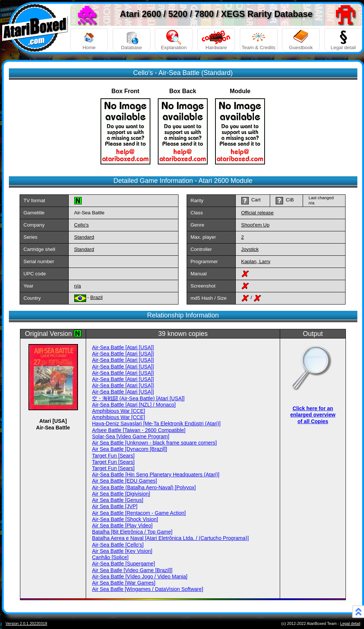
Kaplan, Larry (256, 261)
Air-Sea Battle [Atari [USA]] (123, 347)
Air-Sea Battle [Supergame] (123, 564)
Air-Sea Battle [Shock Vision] (125, 519)
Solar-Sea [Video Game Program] (131, 436)
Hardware (216, 40)
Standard (84, 237)
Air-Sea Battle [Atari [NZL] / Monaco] (134, 405)
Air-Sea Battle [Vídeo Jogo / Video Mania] (140, 577)
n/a (78, 286)
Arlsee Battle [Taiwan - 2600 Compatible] (139, 430)
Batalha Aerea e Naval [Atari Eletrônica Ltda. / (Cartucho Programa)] (170, 538)
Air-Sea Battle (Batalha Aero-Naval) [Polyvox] (144, 487)
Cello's (82, 225)
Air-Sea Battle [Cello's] (118, 545)
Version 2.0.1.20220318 (26, 623)
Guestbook (301, 40)
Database (132, 40)
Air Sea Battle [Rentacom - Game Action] (139, 513)
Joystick (250, 249)
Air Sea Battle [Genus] (118, 500)
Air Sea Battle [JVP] (115, 506)
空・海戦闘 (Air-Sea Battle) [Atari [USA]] (138, 398)
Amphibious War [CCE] (118, 411)
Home (89, 40)
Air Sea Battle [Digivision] (121, 494)
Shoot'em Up (256, 225)
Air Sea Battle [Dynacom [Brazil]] (130, 449)
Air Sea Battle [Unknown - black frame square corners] (154, 443)
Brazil (96, 297)
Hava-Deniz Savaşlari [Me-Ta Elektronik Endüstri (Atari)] (156, 424)
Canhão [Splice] (110, 557)
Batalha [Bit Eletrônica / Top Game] (132, 532)
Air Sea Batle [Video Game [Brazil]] (132, 570)
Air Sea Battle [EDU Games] (125, 481)
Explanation (174, 40)
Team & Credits (259, 40)
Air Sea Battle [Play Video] (122, 526)
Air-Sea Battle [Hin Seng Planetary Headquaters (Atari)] (156, 475)
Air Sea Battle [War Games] (124, 583)
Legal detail (343, 40)
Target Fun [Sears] (113, 456)
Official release (258, 213)
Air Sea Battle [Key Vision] (122, 551)
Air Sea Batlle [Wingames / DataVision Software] (148, 589)
